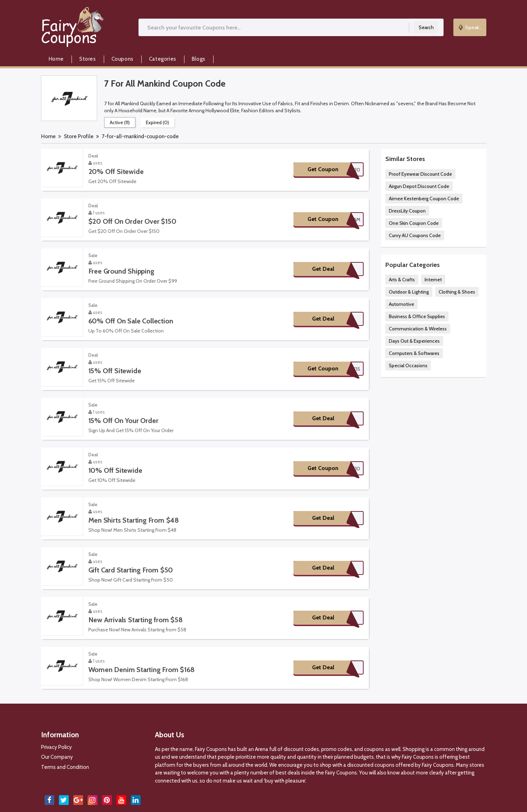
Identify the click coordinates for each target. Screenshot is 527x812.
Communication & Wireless (418, 329)
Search (426, 27)
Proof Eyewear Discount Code (420, 174)
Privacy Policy (56, 747)
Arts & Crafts (402, 280)
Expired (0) (157, 122)
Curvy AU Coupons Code (415, 235)
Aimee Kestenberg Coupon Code (424, 199)
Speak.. (470, 27)
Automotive (401, 304)
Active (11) (120, 122)
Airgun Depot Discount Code (419, 186)
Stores (88, 59)
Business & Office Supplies (417, 316)
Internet (433, 280)
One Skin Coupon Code (414, 223)
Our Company (57, 757)
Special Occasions (408, 365)
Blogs (199, 59)
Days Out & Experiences (414, 341)
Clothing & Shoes (457, 292)
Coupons (123, 59)
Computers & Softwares (414, 353)
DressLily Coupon (407, 211)
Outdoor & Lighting (409, 292)
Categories (163, 59)
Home (56, 59)
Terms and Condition (65, 767)
